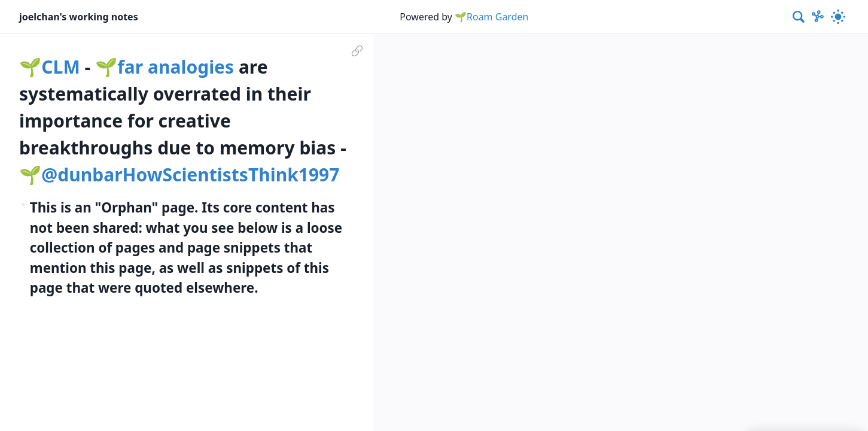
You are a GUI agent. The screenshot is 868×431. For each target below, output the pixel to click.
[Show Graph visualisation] (818, 17)
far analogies (176, 67)
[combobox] (799, 17)
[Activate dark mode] (838, 17)
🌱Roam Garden (491, 17)
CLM (60, 67)
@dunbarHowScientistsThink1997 (190, 174)
